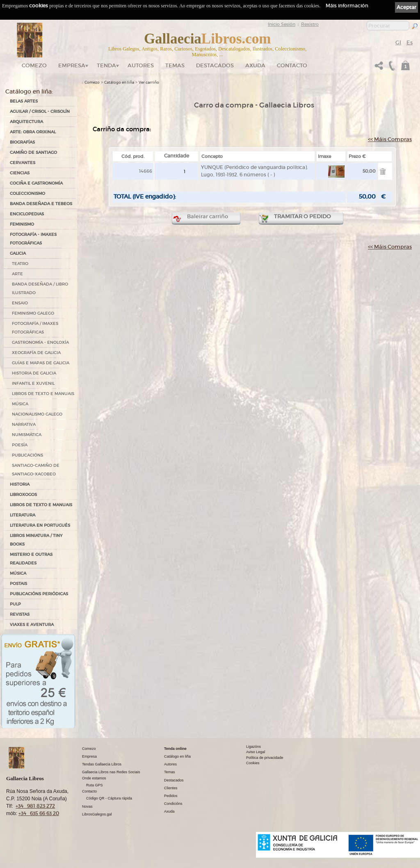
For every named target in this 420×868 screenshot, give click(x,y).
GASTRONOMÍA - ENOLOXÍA (40, 342)
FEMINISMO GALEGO (33, 313)
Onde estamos (94, 778)
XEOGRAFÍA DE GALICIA (36, 353)
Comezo (34, 65)
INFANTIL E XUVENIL (33, 383)
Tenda (106, 65)
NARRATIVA (24, 424)
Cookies (253, 763)
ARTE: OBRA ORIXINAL (33, 132)
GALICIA (18, 253)
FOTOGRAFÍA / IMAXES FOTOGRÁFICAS (35, 328)
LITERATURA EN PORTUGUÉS (40, 525)
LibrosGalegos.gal (97, 814)
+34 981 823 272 (35, 806)
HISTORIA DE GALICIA (34, 373)
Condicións (173, 804)
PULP (15, 604)
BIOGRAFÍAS (22, 142)
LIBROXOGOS (23, 495)
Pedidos (171, 796)
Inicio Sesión (282, 24)
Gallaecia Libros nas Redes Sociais (111, 772)
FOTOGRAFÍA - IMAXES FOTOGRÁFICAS (33, 239)
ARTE (17, 274)
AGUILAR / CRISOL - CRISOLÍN (40, 111)
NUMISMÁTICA (27, 435)
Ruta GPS (95, 785)
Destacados (174, 780)
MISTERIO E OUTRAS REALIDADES (31, 559)
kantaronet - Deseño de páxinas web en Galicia (377, 863)
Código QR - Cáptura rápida (109, 798)
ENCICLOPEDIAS (27, 214)
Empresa (72, 65)
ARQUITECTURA (26, 122)
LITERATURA (23, 515)
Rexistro (310, 24)
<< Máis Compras (390, 139)
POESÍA (20, 445)
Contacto (292, 65)
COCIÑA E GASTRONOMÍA (36, 183)
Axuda (255, 65)
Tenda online (175, 749)
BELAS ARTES (24, 101)
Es (410, 42)
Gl (398, 42)
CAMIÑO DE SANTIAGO (33, 152)
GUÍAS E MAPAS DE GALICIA (41, 363)
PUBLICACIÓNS (27, 455)
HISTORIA (20, 484)
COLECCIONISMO (27, 193)
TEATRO (20, 264)
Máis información (347, 6)
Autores (141, 65)
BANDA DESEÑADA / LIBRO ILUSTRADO (40, 288)
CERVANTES (23, 163)
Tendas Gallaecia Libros (102, 764)
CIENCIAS (20, 173)
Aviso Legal (256, 752)
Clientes (171, 788)
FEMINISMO (22, 224)
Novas (87, 806)
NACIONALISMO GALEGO (37, 414)
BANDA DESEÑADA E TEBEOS (41, 204)
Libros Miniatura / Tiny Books (36, 540)
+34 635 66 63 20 (39, 813)
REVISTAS (20, 614)
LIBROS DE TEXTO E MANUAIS (43, 394)
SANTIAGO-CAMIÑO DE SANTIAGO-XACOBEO (36, 470)
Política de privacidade (265, 758)
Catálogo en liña (119, 82)
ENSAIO (20, 303)
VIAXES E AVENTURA (32, 625)
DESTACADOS (215, 65)
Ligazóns (253, 747)
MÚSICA (20, 404)
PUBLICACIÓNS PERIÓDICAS (39, 594)
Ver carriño (149, 82)
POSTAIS (18, 584)
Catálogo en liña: (29, 91)
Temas (175, 65)
